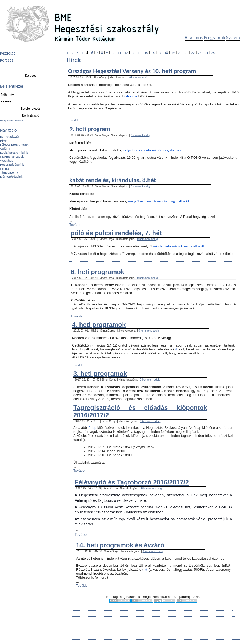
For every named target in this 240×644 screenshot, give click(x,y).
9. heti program (90, 129)
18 (166, 53)
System (233, 38)
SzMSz (4, 168)
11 (119, 53)
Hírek (4, 140)
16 (153, 53)
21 (186, 53)
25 (213, 53)
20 (180, 53)
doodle (132, 96)
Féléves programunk (14, 144)
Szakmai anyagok (12, 156)
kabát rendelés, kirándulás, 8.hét (113, 180)
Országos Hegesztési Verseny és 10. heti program (132, 71)
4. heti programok (99, 325)
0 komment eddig (139, 77)
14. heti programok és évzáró (120, 545)
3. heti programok (100, 374)
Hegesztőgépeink (12, 164)
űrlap (93, 428)
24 (206, 53)
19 (173, 53)
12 (126, 53)
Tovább (74, 120)
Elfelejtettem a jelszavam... (13, 121)
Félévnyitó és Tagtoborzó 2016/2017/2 (132, 482)
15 (146, 53)
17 (160, 53)
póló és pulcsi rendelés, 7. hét (116, 233)
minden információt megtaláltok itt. (159, 150)
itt (177, 349)
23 (200, 53)
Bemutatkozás (10, 136)
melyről (128, 150)
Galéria (5, 148)
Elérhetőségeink (11, 176)
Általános (194, 38)
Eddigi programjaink (14, 152)
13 (133, 53)
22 (193, 53)
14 (139, 53)
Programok (214, 38)
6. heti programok (97, 272)
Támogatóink (9, 172)
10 (113, 53)
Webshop (7, 160)
